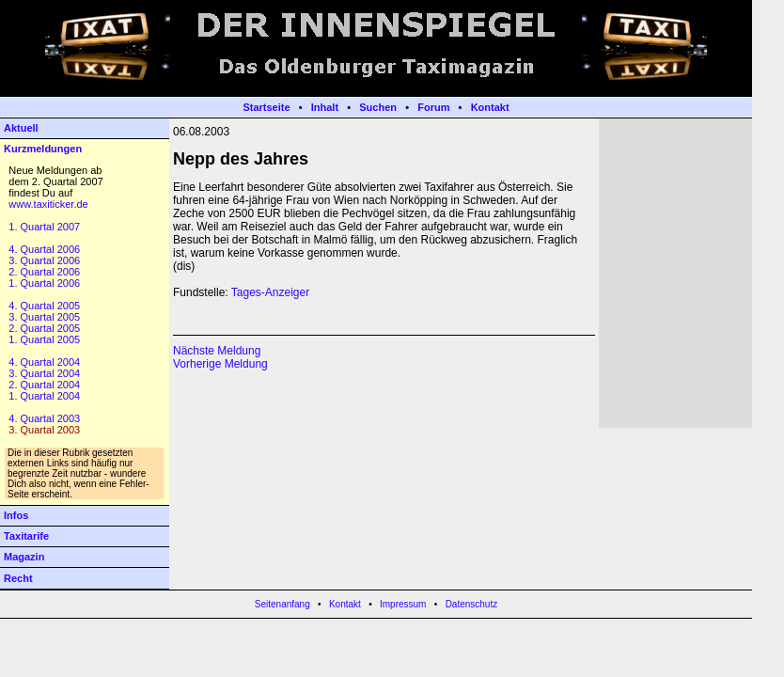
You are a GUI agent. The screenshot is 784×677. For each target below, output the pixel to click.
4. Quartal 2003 (44, 418)
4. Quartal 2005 (44, 306)
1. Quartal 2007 (44, 227)
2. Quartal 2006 (44, 272)
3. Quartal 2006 (44, 260)
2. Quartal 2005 (44, 328)
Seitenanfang (282, 604)
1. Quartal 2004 (44, 396)
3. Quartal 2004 (44, 373)
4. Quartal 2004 (44, 362)
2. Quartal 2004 (44, 385)
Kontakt (490, 107)
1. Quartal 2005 (44, 339)
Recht (18, 578)
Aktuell (21, 128)
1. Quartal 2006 (44, 283)
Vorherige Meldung (220, 364)
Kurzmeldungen (43, 149)
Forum (433, 107)
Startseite (266, 107)
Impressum (403, 604)
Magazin (24, 557)
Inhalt (325, 107)
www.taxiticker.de (48, 204)
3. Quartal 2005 (44, 317)
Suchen (378, 107)
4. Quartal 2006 (44, 249)
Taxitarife (26, 536)
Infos (16, 515)
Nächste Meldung (217, 351)
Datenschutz (472, 604)
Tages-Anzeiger (270, 292)
